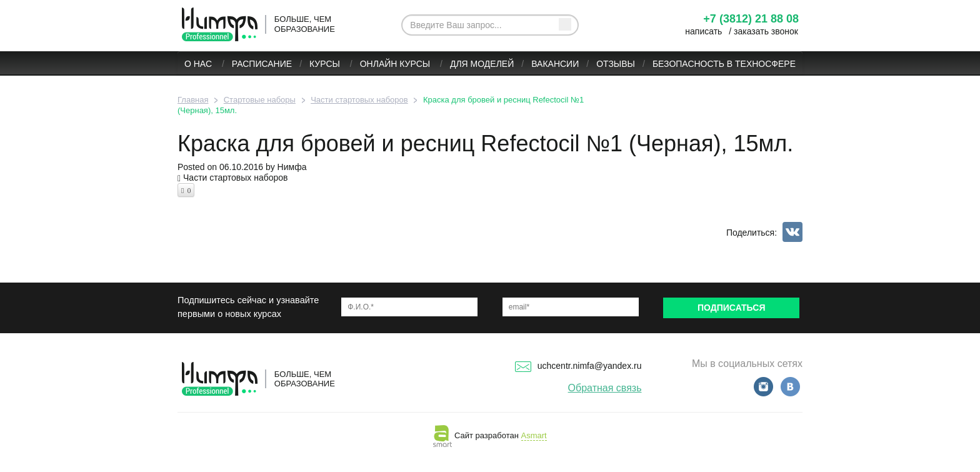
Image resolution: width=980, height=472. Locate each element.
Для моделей (482, 64)
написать (703, 31)
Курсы (326, 64)
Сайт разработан (490, 435)
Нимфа (292, 167)
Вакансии (555, 64)
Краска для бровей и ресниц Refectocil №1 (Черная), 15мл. (485, 143)
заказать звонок (766, 31)
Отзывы (616, 64)
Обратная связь (605, 388)
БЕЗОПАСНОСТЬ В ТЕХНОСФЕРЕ (724, 64)
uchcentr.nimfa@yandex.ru (578, 366)
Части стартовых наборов (236, 178)
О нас (199, 64)
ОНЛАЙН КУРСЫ (396, 64)
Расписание (262, 64)
